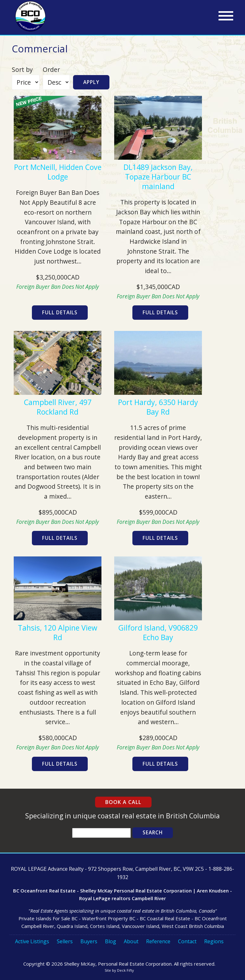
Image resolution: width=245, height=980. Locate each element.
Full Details (60, 313)
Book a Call (123, 802)
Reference (158, 941)
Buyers (89, 941)
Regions (214, 941)
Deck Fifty (126, 970)
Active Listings (32, 941)
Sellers (65, 941)
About (131, 941)
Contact (187, 941)
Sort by (22, 69)
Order (51, 69)
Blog (111, 941)
